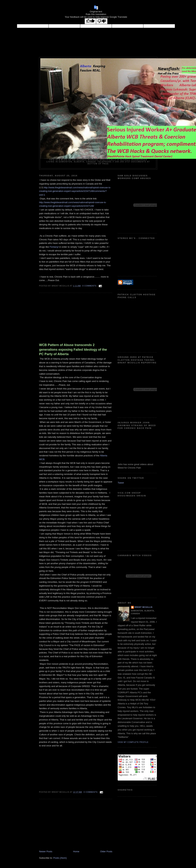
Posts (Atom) (60, 858)
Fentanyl (54, 247)
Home (76, 851)
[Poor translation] (102, 21)
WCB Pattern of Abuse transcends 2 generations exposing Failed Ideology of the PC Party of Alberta (73, 350)
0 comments (89, 286)
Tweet (121, 483)
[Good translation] (90, 21)
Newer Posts (46, 851)
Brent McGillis (144, 607)
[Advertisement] (66, 319)
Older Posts (106, 851)
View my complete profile (133, 742)
